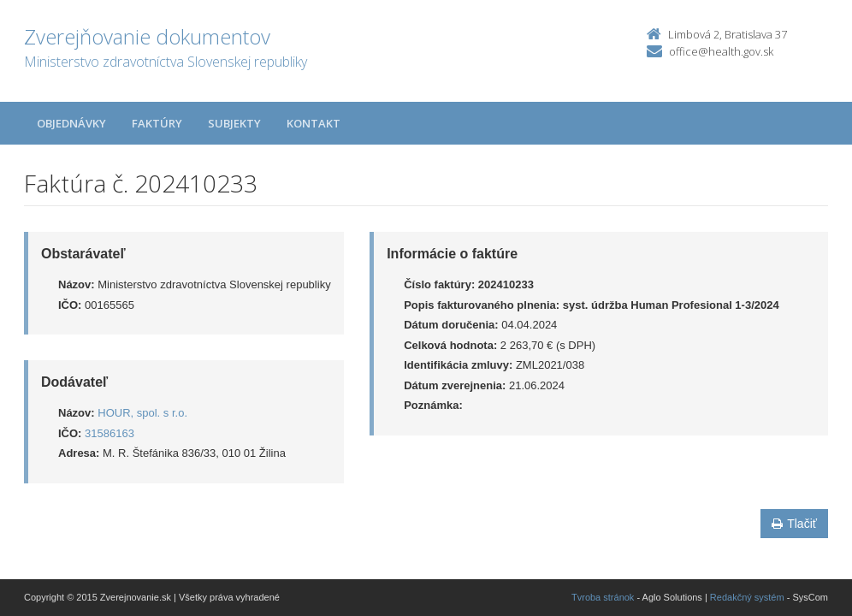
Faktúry (157, 123)
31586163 (109, 433)
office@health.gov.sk (721, 51)
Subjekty (234, 123)
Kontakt (314, 123)
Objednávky (71, 123)
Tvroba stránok (603, 597)
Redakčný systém (747, 597)
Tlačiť (794, 524)
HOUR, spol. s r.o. (142, 413)
